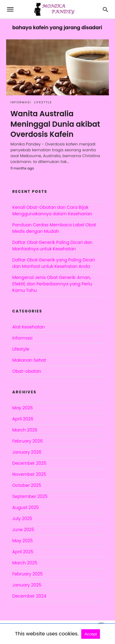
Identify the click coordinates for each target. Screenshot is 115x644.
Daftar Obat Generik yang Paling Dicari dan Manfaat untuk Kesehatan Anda (54, 263)
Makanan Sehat (29, 360)
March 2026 (25, 430)
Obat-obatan (27, 371)
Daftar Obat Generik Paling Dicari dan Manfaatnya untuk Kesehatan (52, 246)
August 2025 (26, 507)
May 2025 (23, 541)
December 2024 (29, 596)
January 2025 (27, 585)
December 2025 (29, 463)
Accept (91, 634)
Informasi (21, 102)
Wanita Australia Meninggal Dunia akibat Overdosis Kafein (55, 124)
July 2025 (22, 519)
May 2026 (23, 408)
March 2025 (25, 563)
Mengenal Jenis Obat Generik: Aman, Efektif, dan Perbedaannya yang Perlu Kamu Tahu (52, 284)
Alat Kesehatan (29, 327)
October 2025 (27, 485)
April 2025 (23, 552)
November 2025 (29, 474)
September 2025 (30, 496)
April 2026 (23, 419)
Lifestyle (43, 102)
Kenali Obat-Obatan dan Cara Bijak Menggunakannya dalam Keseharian (52, 211)
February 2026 (27, 441)
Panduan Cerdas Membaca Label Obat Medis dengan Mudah (54, 228)
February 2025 (27, 574)
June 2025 (23, 530)
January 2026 (27, 452)
